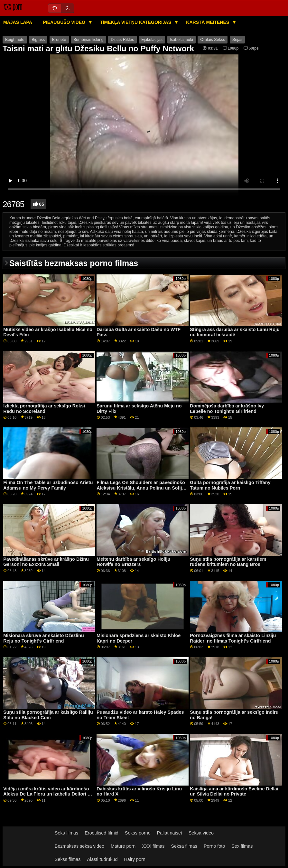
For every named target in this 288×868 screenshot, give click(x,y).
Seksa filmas (184, 846)
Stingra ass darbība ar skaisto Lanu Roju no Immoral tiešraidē (235, 332)
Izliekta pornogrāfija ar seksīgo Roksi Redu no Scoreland (44, 409)
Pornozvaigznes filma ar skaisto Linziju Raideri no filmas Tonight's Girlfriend (233, 638)
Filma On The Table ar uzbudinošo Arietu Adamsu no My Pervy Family (48, 485)
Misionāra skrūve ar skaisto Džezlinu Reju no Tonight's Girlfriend (44, 638)
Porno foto (214, 846)
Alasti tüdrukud (102, 859)
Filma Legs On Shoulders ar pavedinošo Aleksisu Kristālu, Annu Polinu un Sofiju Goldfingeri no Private (141, 488)
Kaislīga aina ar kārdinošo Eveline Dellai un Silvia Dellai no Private (234, 792)
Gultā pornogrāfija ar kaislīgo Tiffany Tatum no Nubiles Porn (230, 485)
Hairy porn (135, 859)
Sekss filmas (68, 859)
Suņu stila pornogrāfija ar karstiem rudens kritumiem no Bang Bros (228, 562)
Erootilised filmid (102, 833)
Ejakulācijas (152, 40)
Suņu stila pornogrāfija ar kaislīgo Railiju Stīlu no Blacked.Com (48, 715)
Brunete (59, 40)
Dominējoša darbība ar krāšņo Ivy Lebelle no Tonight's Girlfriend (227, 409)
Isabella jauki (181, 40)
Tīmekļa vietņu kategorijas (136, 22)
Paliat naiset (170, 833)
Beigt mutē (15, 40)
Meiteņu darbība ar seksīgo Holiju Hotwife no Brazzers (133, 562)
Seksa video (201, 833)
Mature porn (123, 846)
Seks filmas (66, 833)
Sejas (237, 40)
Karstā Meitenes (208, 22)
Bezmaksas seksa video (79, 846)
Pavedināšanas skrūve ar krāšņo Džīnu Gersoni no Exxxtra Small (46, 562)
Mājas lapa (18, 22)
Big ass (38, 40)
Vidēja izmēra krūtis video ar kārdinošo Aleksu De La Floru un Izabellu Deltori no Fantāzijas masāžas (48, 794)
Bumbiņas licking (88, 40)
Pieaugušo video (65, 22)
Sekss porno (138, 833)
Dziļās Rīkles (122, 40)
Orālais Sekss (213, 40)
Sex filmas (242, 846)
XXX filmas (153, 846)
